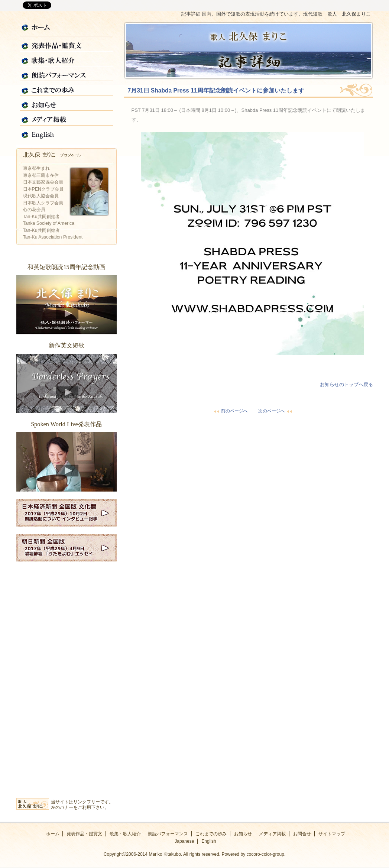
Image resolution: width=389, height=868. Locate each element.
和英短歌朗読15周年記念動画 (67, 305)
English (67, 133)
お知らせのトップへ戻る (346, 384)
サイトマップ (332, 834)
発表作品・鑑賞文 (67, 44)
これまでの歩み (67, 89)
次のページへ (276, 411)
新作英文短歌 (67, 383)
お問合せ (302, 834)
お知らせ (67, 104)
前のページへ (230, 411)
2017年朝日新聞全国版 (67, 548)
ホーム (67, 29)
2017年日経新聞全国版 (67, 513)
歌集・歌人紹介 (67, 59)
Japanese (184, 841)
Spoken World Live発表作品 (67, 462)
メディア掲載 (67, 119)
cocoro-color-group (265, 854)
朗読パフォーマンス (67, 74)
